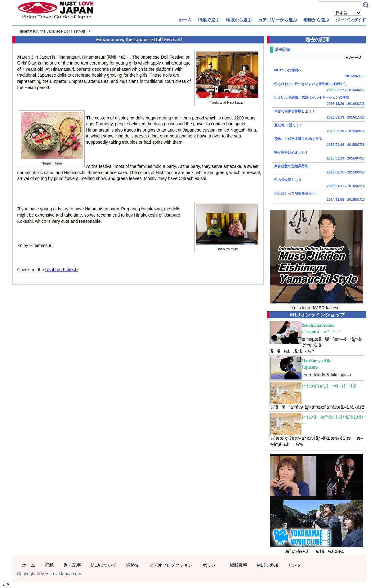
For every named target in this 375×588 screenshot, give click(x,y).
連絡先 (133, 565)
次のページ (353, 58)
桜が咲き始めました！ (318, 156)
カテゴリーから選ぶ (278, 20)
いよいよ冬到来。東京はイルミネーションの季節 (318, 101)
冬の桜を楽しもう (318, 183)
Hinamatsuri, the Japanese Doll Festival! (52, 31)
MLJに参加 (268, 565)
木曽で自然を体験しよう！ (318, 115)
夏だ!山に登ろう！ (318, 129)
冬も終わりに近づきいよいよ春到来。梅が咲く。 (318, 88)
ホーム (185, 20)
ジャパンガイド (351, 20)
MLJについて (104, 565)
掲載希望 (239, 565)
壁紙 (49, 565)
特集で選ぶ (209, 20)
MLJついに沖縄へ (318, 74)
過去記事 (72, 565)
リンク (295, 565)
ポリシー (211, 565)
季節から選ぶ (316, 20)
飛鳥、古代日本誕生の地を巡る (318, 142)
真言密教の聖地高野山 (318, 170)
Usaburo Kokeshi (62, 270)
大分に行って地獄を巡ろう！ (318, 197)
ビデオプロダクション (171, 565)
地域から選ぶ (239, 20)
